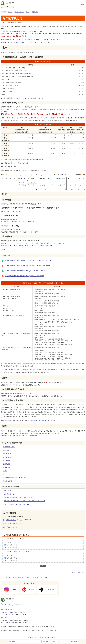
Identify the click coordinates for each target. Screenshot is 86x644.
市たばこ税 (7, 474)
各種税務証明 (7, 481)
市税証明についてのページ (34, 40)
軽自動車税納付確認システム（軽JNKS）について (20, 498)
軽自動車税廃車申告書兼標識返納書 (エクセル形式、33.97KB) (25, 271)
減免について (8, 491)
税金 (28, 12)
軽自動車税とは (9, 494)
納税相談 (6, 450)
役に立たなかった (11, 548)
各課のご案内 (19, 605)
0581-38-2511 (9, 623)
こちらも (29, 98)
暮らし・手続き (19, 12)
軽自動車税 (35, 12)
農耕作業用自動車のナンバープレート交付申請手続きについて (24, 501)
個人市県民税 (7, 457)
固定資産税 (7, 464)
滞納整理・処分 (8, 454)
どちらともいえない (12, 545)
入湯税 (5, 471)
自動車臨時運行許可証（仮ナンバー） (15, 478)
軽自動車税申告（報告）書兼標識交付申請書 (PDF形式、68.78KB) (27, 266)
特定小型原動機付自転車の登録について (17, 504)
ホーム (10, 12)
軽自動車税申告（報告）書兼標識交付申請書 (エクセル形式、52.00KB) (28, 261)
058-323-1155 (9, 615)
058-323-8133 (11, 520)
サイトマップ (6, 578)
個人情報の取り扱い (18, 578)
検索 (47, 641)
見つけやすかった (11, 555)
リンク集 (45, 578)
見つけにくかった (11, 561)
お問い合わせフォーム (10, 527)
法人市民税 (7, 461)
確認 (43, 566)
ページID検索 (74, 641)
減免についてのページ (20, 436)
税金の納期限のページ (30, 42)
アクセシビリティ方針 (33, 578)
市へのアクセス (7, 605)
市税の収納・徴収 (9, 447)
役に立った (9, 542)
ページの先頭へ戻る (78, 572)
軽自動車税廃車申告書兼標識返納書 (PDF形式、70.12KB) (24, 276)
